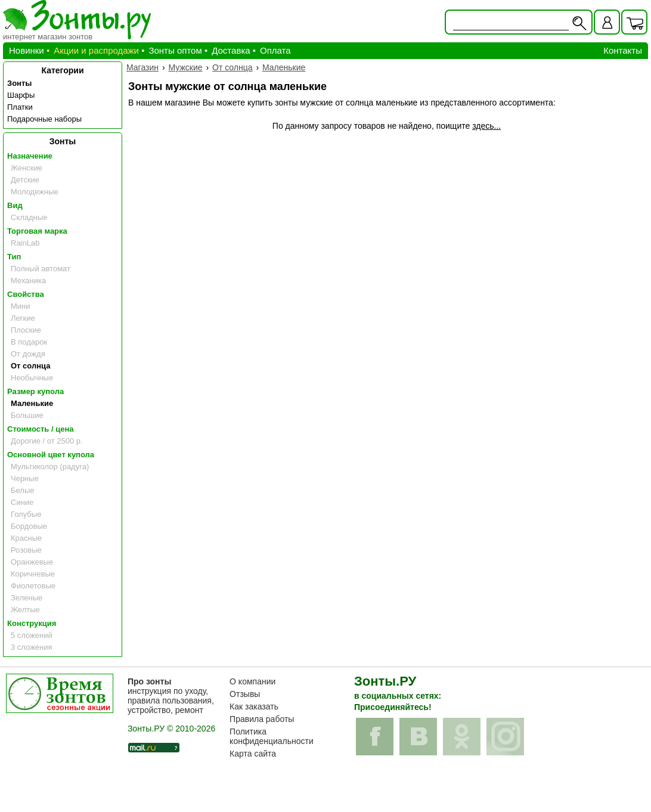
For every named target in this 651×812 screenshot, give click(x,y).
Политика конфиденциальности (272, 736)
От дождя (28, 354)
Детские (25, 180)
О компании (252, 681)
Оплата (275, 50)
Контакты (623, 50)
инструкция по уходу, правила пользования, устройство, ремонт (171, 696)
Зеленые (27, 598)
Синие (22, 502)
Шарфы (21, 95)
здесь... (486, 126)
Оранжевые (32, 562)
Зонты (19, 83)
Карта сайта (253, 754)
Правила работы (262, 719)
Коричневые (33, 574)
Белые (23, 490)
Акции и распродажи (96, 50)
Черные (25, 478)
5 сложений (32, 635)
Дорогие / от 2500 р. (47, 441)
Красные (26, 538)
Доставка (231, 50)
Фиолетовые (33, 586)
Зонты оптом (175, 50)
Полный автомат (41, 269)
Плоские (26, 330)
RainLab (25, 243)
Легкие (23, 318)
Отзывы (245, 694)
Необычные (32, 378)
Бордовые (29, 526)
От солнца (30, 366)
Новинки (27, 50)
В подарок (29, 342)
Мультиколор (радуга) (50, 467)
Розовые (26, 550)
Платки (20, 107)
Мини (21, 306)
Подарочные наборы (44, 119)
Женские (27, 168)
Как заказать (254, 706)
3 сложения (32, 647)
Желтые (25, 610)
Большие (27, 415)
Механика (28, 281)
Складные (29, 217)
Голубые (26, 514)
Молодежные (35, 192)
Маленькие (32, 403)
